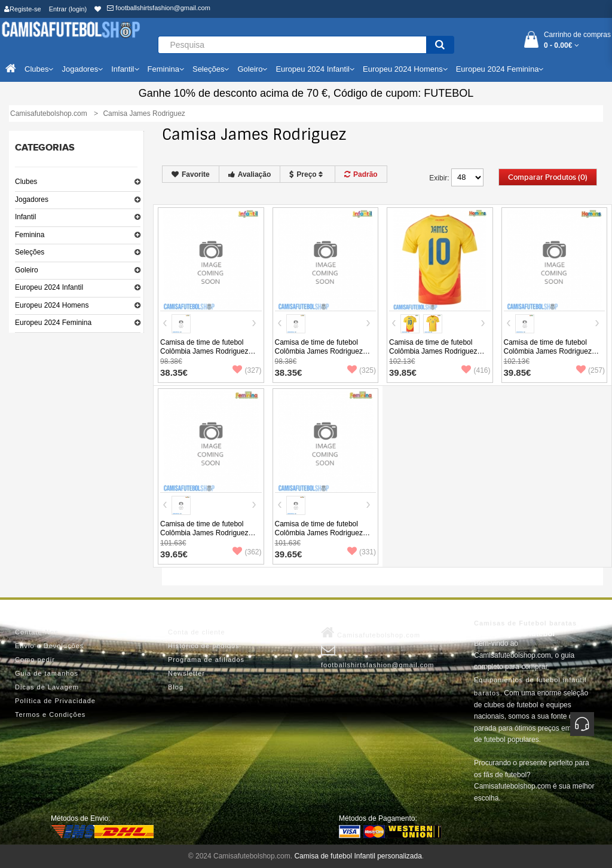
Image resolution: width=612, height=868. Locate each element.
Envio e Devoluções (49, 646)
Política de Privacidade (55, 701)
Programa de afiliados (206, 660)
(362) (247, 552)
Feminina (30, 235)
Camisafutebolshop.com (371, 633)
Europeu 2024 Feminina (53, 323)
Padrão (361, 174)
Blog (176, 687)
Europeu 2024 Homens (52, 305)
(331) (362, 552)
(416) (476, 370)
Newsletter (186, 673)
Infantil (25, 217)
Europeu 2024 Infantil (49, 287)
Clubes (26, 182)
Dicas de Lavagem (47, 687)
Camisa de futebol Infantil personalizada (358, 856)
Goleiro (27, 270)
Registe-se (23, 9)
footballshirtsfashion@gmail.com (159, 8)
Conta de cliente (197, 632)
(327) (247, 370)
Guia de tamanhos (47, 673)
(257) (590, 370)
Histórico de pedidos (204, 646)
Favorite (191, 174)
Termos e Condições (50, 714)
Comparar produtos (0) (548, 177)
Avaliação (250, 174)
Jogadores (32, 200)
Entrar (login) (68, 9)
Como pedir (35, 660)
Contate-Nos (37, 632)
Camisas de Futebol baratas (525, 623)
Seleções (30, 252)
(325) (362, 370)
